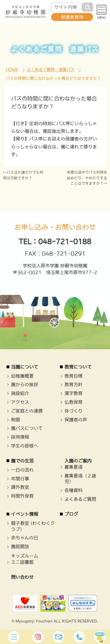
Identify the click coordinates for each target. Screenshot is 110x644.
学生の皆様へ (25, 446)
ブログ (71, 514)
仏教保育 (74, 402)
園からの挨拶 (25, 384)
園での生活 (22, 461)
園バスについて (27, 428)
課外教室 (20, 487)
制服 (16, 420)
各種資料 (74, 490)
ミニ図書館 (22, 562)
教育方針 (74, 384)
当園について (25, 367)
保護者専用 (72, 17)
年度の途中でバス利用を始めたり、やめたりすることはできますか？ (87, 178)
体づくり (74, 411)
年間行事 (20, 479)
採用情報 (20, 437)
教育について (78, 367)
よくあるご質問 (80, 499)
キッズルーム (25, 556)
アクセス (20, 402)
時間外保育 (22, 496)
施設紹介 (20, 393)
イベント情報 (25, 514)
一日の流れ (22, 470)
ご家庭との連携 (27, 411)
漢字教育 (74, 393)
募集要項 (74, 467)
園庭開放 (20, 546)
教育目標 (74, 376)
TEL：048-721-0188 (55, 241)
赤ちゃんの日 (25, 538)
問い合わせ (22, 577)
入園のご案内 (78, 461)
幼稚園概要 (22, 376)
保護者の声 (76, 420)
